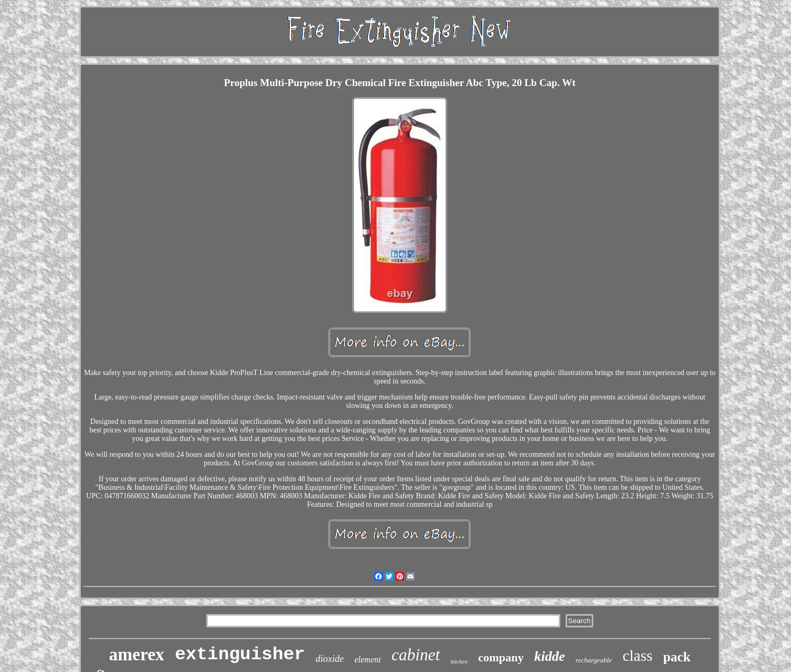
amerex (137, 654)
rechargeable (594, 660)
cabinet (415, 655)
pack (677, 657)
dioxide (330, 659)
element (368, 660)
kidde (550, 656)
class (637, 656)
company (501, 657)
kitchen (459, 661)
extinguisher (240, 654)
